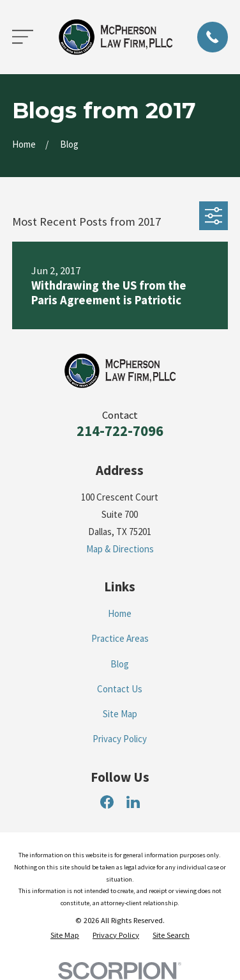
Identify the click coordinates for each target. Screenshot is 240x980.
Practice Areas (120, 638)
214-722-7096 (120, 431)
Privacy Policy (120, 739)
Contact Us (120, 689)
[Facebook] (107, 802)
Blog (120, 664)
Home (120, 613)
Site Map (120, 714)
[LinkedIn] (133, 802)
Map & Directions (120, 549)
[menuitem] (65, 936)
